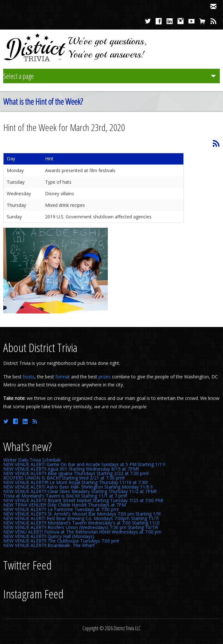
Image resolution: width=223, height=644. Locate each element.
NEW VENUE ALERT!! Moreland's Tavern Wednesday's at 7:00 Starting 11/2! (81, 523)
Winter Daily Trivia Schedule (32, 460)
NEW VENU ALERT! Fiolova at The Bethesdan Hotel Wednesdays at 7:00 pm (82, 532)
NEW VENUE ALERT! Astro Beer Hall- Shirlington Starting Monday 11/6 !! (78, 487)
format (63, 377)
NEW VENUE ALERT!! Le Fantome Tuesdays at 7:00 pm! (61, 509)
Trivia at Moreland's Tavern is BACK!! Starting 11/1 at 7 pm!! (65, 496)
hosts (29, 377)
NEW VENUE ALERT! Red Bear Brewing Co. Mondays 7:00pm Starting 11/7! (81, 518)
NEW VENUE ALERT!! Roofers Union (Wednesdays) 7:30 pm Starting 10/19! (81, 527)
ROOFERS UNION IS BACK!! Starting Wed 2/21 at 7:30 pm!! (64, 478)
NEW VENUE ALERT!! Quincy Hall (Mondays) (49, 536)
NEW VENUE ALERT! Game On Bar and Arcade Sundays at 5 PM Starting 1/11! (84, 464)
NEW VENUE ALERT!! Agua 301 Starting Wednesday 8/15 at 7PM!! (71, 469)
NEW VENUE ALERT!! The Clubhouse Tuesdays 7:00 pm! (61, 541)
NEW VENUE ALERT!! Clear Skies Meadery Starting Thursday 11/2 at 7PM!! (80, 491)
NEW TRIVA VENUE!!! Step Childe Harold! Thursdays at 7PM (65, 505)
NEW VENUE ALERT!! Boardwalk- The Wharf (49, 545)
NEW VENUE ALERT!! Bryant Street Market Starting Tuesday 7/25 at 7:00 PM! (83, 500)
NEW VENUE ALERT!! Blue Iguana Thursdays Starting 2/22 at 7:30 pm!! (76, 473)
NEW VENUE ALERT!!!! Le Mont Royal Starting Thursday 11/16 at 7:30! (75, 482)
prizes (105, 377)
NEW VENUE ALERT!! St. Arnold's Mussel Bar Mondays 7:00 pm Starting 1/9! (82, 514)
